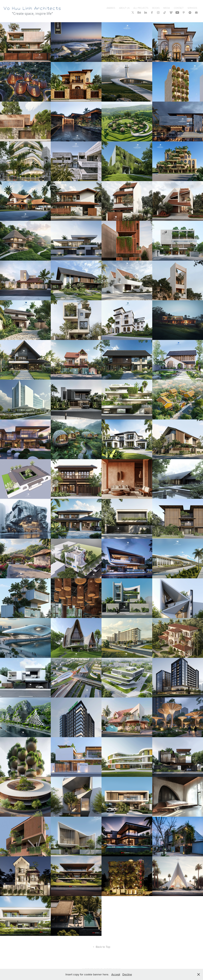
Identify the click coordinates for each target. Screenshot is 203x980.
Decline (127, 974)
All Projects (141, 8)
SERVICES (192, 8)
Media (167, 8)
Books (156, 8)
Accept (116, 974)
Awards (111, 8)
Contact (179, 8)
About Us (124, 8)
